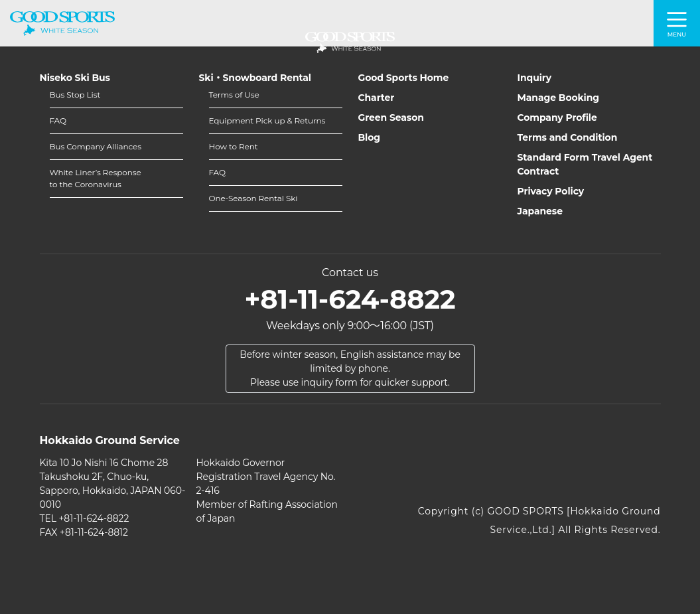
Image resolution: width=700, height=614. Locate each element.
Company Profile (557, 117)
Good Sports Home (404, 78)
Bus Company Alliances (96, 146)
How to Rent (234, 146)
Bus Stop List (75, 95)
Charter (377, 98)
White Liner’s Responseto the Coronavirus (96, 178)
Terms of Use (234, 95)
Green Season (391, 117)
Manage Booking (559, 98)
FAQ (58, 120)
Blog (370, 137)
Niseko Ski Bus (75, 78)
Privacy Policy (551, 191)
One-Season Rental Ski (253, 198)
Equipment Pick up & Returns (267, 120)
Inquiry (535, 78)
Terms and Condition (568, 137)
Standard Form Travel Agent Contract (585, 164)
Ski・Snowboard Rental (255, 78)
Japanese (540, 211)
